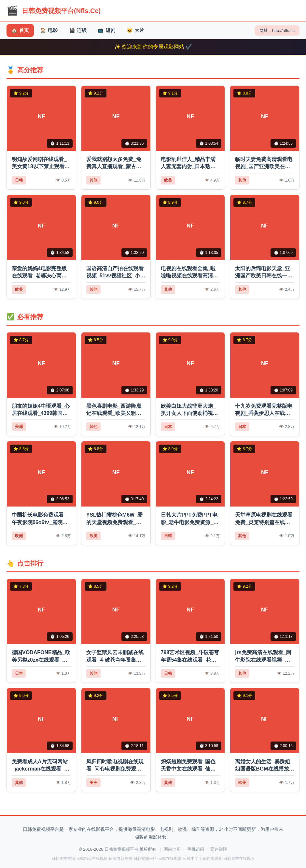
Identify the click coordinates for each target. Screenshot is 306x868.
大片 (140, 30)
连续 (81, 30)
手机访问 (196, 849)
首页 (21, 30)
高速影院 (219, 849)
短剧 (111, 30)
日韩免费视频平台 (121, 849)
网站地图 (172, 849)
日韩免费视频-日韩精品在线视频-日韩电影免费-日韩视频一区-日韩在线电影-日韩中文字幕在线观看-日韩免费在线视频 (153, 859)
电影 (51, 30)
